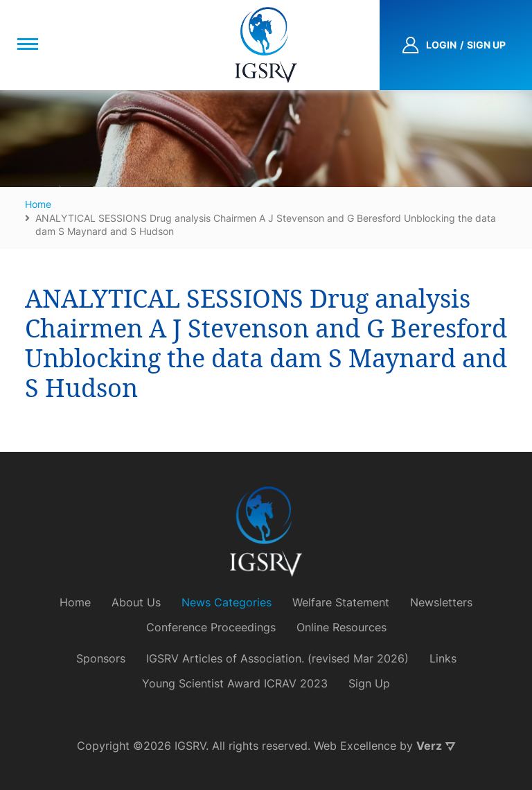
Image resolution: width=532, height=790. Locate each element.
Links (443, 658)
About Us (136, 602)
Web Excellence (355, 746)
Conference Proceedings (211, 627)
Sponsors (101, 658)
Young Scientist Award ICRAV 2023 (235, 683)
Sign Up (369, 683)
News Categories (227, 602)
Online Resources (342, 627)
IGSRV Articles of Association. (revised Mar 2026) (277, 658)
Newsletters (441, 602)
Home (75, 602)
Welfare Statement (341, 602)
